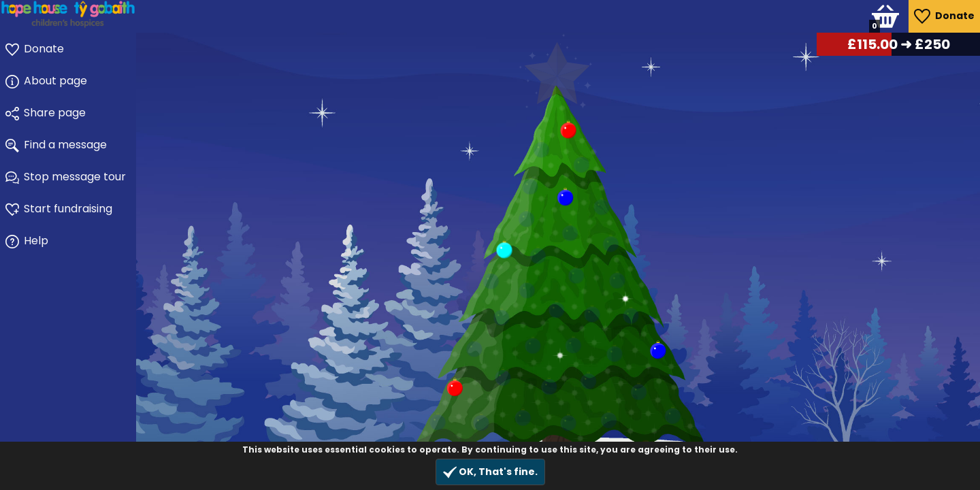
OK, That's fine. (490, 472)
